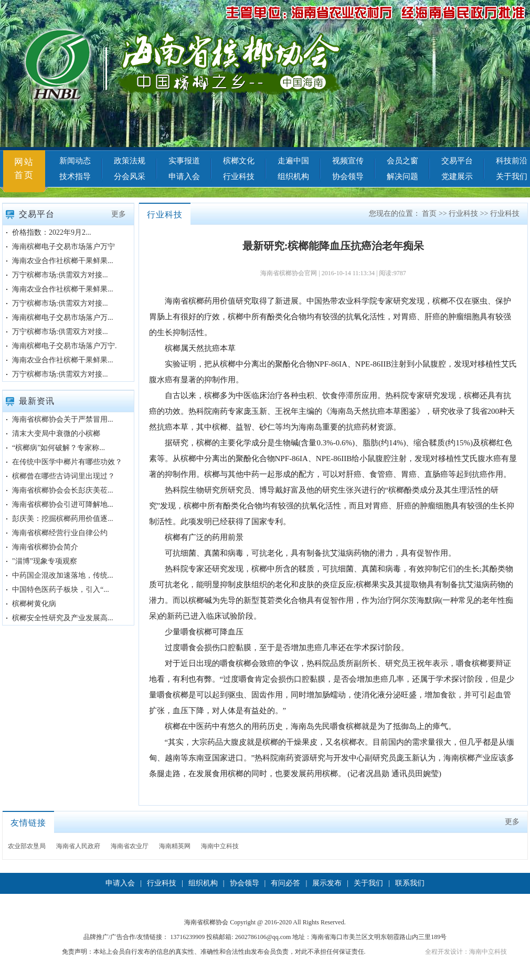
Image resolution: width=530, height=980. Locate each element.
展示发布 (327, 883)
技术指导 (75, 176)
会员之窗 (402, 161)
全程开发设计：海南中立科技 (466, 952)
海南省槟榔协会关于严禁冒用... (63, 419)
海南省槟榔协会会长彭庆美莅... (63, 490)
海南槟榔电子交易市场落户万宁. (65, 346)
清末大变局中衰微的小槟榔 (56, 434)
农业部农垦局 (27, 846)
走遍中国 (293, 161)
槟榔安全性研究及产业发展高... (63, 618)
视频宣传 (348, 161)
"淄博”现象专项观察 (45, 561)
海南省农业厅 (130, 846)
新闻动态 (75, 161)
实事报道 (184, 161)
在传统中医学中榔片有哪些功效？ (67, 462)
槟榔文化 (239, 161)
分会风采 (130, 176)
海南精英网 (175, 846)
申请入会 (184, 176)
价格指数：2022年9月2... (52, 232)
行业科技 (239, 176)
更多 (119, 214)
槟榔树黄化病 (34, 604)
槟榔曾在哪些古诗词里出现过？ (63, 476)
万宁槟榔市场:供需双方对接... (60, 275)
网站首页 (24, 169)
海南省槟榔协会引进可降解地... (63, 504)
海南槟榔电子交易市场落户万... (63, 317)
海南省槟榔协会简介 (45, 547)
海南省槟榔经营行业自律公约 (60, 533)
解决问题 (402, 176)
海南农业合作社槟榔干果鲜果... (63, 261)
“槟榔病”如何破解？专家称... (59, 448)
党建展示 (457, 176)
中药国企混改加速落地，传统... (63, 575)
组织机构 (293, 176)
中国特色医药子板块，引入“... (61, 590)
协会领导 (348, 176)
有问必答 (285, 883)
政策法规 (130, 161)
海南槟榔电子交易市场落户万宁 (63, 247)
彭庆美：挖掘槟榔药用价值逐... (63, 519)
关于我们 (368, 883)
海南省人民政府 (78, 846)
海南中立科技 (220, 846)
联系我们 (410, 883)
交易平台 (457, 161)
